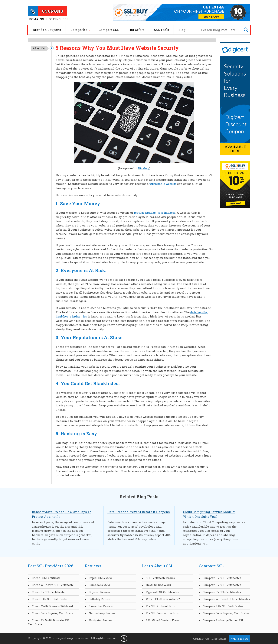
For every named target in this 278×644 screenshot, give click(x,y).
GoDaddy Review (100, 599)
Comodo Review (99, 585)
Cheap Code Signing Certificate (52, 613)
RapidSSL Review (100, 578)
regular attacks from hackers (155, 213)
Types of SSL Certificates (162, 592)
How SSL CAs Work (159, 585)
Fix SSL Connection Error (163, 613)
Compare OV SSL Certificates (222, 585)
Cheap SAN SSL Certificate (49, 599)
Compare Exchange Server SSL (223, 620)
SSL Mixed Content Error (163, 620)
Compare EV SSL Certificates (222, 592)
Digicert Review (99, 592)
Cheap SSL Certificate (46, 578)
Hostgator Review (101, 620)
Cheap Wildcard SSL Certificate (53, 585)
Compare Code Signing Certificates (226, 613)
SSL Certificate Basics (160, 578)
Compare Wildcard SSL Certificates (226, 599)
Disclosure (219, 639)
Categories (79, 30)
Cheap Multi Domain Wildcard (52, 606)
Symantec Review (101, 606)
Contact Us (201, 639)
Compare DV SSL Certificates (222, 578)
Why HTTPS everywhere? (163, 599)
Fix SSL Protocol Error (161, 606)
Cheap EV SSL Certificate (48, 592)
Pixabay (144, 168)
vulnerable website (163, 184)
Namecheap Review (102, 613)
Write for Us (240, 639)
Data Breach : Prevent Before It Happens (139, 512)
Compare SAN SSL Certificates (223, 606)
